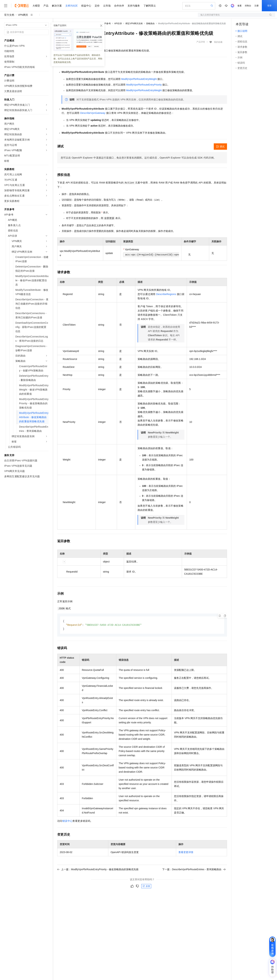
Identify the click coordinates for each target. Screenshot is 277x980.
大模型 (36, 6)
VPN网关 (23, 15)
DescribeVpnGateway (93, 113)
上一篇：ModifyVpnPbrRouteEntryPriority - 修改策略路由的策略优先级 (98, 870)
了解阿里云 (150, 6)
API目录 (118, 24)
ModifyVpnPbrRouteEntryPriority (144, 85)
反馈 (146, 887)
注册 (257, 6)
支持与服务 (134, 6)
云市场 (107, 6)
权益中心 (86, 6)
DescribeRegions (166, 294)
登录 (269, 6)
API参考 (107, 24)
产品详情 (201, 42)
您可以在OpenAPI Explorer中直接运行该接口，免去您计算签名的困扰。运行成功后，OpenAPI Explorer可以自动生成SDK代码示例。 (138, 158)
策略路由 (150, 24)
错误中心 (67, 821)
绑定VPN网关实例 (134, 24)
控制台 (248, 6)
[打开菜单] (6, 6)
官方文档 (9, 15)
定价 (97, 6)
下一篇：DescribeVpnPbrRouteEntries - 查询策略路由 (194, 870)
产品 (46, 6)
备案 (240, 6)
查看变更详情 (186, 853)
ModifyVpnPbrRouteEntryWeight (139, 79)
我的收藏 (218, 42)
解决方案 (57, 6)
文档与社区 (72, 6)
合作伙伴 (119, 6)
